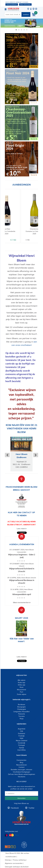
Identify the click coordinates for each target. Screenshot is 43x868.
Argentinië (22, 729)
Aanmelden (21, 798)
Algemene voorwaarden (14, 863)
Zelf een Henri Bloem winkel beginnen (21, 774)
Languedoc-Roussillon (21, 712)
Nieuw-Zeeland (22, 741)
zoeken (26, 14)
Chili (21, 731)
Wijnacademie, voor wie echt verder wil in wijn (24, 845)
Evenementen (22, 760)
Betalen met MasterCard (11, 835)
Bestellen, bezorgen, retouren (21, 770)
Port (21, 692)
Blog (21, 762)
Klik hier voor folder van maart (22, 640)
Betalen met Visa (17, 835)
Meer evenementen (21, 602)
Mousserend (21, 690)
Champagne (22, 709)
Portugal (22, 745)
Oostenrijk (21, 743)
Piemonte (22, 714)
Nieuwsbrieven (22, 765)
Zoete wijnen (22, 694)
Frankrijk (21, 736)
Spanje (22, 748)
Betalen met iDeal (6, 835)
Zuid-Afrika (21, 750)
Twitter (31, 808)
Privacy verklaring (19, 860)
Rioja (22, 719)
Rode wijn (22, 683)
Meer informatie (25, 4)
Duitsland (21, 733)
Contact (21, 767)
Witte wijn (22, 685)
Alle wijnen (21, 680)
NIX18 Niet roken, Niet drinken (10, 847)
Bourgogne (21, 707)
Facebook (15, 808)
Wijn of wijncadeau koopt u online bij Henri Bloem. (13, 9)
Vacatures (22, 777)
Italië (22, 738)
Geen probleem (12, 4)
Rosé (22, 687)
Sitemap (8, 860)
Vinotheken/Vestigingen (21, 772)
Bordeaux (21, 704)
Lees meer (21, 528)
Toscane (21, 716)
